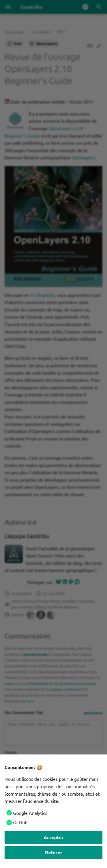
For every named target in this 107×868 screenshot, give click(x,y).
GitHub (20, 822)
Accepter (54, 837)
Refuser (54, 852)
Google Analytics (30, 813)
